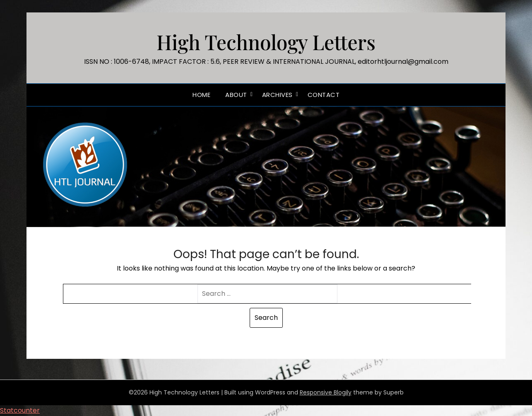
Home (201, 95)
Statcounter (20, 410)
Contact (324, 95)
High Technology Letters (266, 42)
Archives (277, 95)
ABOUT (236, 95)
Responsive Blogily (326, 392)
